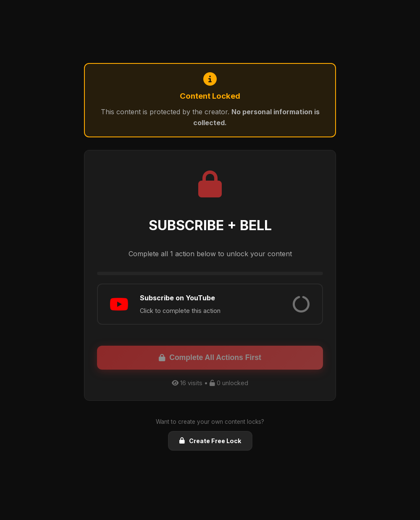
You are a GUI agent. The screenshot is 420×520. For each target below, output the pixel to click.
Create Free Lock (210, 441)
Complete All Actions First (210, 357)
